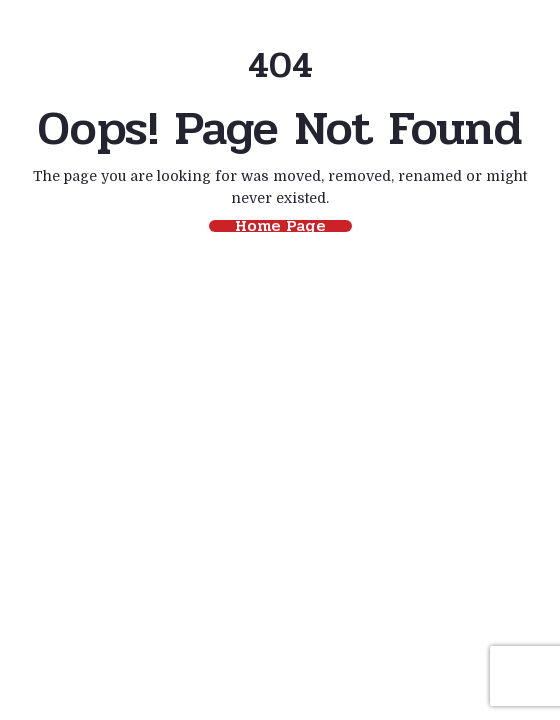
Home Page (280, 226)
